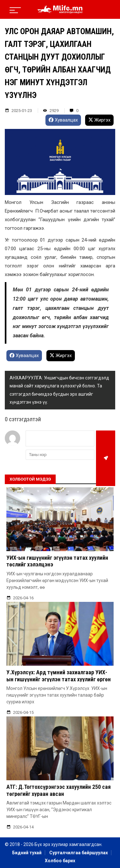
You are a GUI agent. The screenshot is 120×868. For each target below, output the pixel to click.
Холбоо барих (60, 861)
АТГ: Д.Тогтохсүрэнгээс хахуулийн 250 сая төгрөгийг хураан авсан (59, 790)
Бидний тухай (27, 853)
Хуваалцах (63, 120)
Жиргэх (99, 120)
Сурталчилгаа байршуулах (79, 853)
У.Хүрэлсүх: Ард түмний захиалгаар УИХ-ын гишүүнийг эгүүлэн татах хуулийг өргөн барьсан (59, 679)
